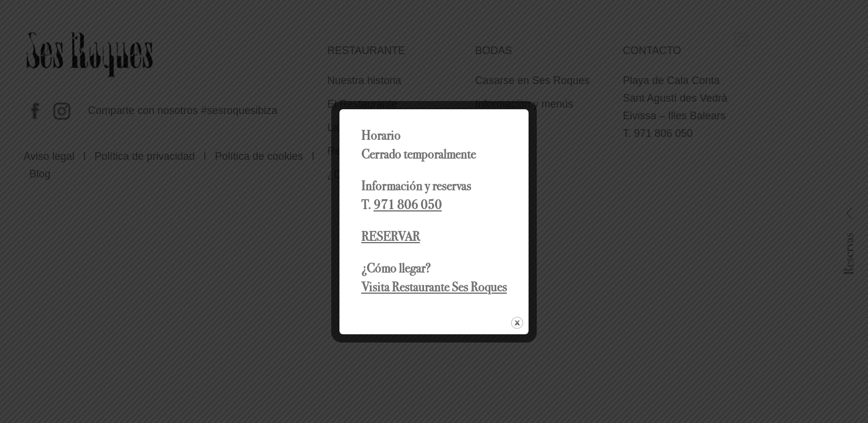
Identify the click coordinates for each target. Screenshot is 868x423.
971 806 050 (408, 205)
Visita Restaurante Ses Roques (434, 287)
